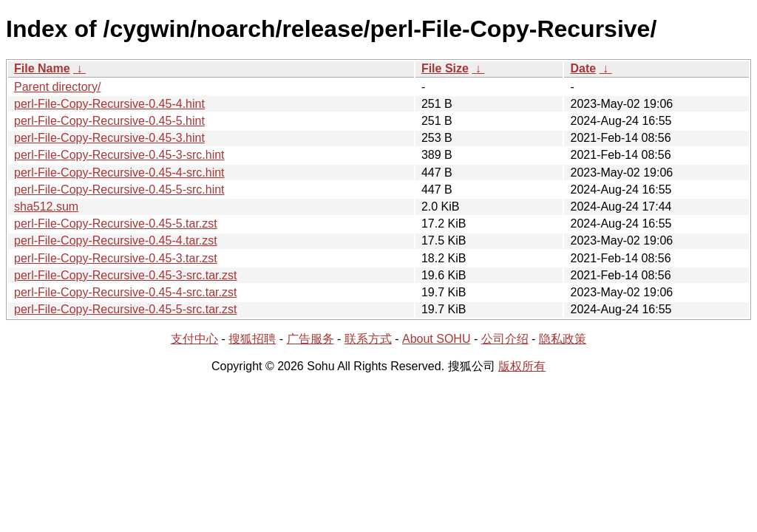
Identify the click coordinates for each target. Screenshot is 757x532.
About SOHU (436, 339)
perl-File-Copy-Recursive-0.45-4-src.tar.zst (125, 292)
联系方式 (368, 339)
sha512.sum (46, 207)
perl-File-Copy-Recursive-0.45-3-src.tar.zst (125, 275)
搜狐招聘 (252, 339)
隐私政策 (563, 339)
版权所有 (522, 366)
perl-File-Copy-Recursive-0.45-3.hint (109, 138)
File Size (445, 68)
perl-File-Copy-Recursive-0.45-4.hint (109, 104)
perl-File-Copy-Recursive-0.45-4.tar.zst (116, 241)
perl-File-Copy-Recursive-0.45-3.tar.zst (116, 258)
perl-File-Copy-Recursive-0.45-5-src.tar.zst (125, 309)
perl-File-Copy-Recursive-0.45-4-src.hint (119, 173)
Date (583, 68)
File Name (42, 68)
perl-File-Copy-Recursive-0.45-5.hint (109, 121)
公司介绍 (505, 339)
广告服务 (310, 339)
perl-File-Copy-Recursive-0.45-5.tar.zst (116, 224)
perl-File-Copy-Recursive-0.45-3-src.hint (119, 155)
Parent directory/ (57, 87)
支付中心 (194, 339)
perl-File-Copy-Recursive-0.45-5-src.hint (119, 190)
